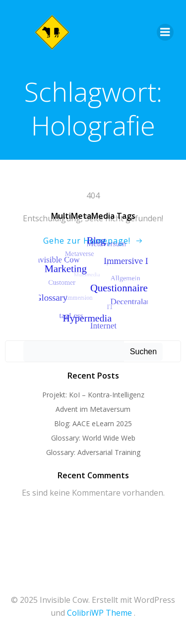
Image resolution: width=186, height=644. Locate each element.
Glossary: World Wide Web (93, 438)
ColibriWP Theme (99, 613)
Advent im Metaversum (93, 409)
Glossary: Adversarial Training (93, 452)
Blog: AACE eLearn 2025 (93, 423)
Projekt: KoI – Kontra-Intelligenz (93, 395)
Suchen (143, 352)
